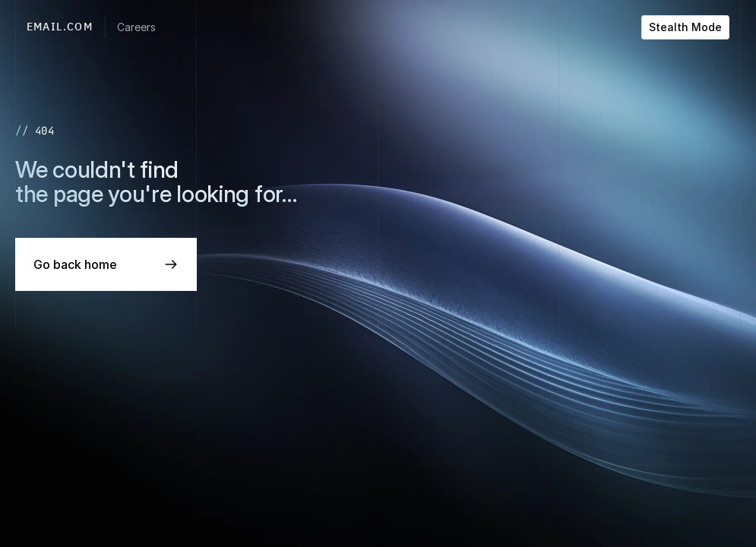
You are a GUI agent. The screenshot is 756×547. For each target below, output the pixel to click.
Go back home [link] (75, 264)
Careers (136, 27)
